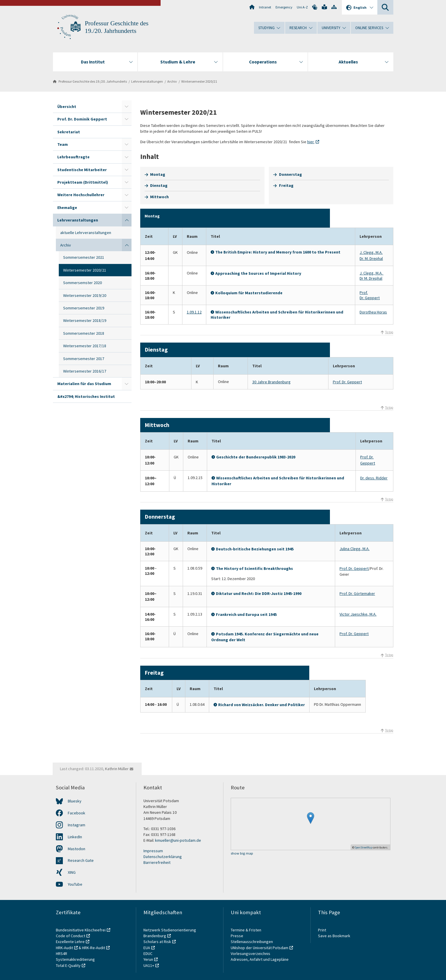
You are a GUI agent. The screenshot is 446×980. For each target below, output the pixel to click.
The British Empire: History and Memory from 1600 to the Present (278, 252)
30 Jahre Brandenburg (271, 382)
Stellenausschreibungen (252, 942)
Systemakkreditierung (75, 959)
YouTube (75, 884)
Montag (158, 174)
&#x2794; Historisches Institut (86, 396)
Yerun (148, 959)
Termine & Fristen (246, 930)
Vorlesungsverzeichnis (251, 954)
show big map (242, 854)
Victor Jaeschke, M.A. (358, 614)
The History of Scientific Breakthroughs (254, 568)
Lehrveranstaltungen (147, 81)
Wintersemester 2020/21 (199, 81)
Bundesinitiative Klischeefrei (81, 930)
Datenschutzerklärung (163, 857)
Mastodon (77, 849)
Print (322, 930)
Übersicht (67, 107)
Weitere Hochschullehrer (81, 195)
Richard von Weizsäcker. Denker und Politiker (262, 705)
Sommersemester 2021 (84, 257)
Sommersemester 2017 (84, 359)
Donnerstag (290, 174)
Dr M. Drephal (371, 278)
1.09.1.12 (194, 312)
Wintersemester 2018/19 (85, 320)
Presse (237, 936)
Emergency (284, 7)
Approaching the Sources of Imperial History (258, 273)
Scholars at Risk (157, 942)
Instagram (77, 825)
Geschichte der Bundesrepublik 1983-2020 (256, 457)
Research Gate (81, 860)
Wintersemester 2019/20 (85, 295)
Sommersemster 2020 (82, 283)
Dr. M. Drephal (371, 258)
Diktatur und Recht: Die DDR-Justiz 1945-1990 (259, 593)
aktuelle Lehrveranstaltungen (86, 233)
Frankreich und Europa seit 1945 (246, 614)
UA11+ (149, 965)
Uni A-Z (302, 7)
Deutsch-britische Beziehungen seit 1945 (255, 549)
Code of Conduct (71, 936)
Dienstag (159, 185)
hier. (311, 142)
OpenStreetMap (363, 847)
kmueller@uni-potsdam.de (178, 840)
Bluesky (75, 801)
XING (72, 872)
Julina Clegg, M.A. (355, 549)
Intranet (265, 7)
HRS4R (62, 954)
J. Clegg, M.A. (371, 252)
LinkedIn (75, 837)
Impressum (153, 851)
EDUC (148, 954)
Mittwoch (159, 197)
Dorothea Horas (373, 312)
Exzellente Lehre (70, 942)
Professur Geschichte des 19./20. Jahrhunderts (93, 81)
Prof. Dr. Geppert (370, 295)
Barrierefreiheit (157, 862)
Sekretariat (69, 132)
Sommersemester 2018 (84, 333)
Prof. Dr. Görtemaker (357, 593)
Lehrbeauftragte (73, 157)
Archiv (172, 81)
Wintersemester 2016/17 (85, 371)
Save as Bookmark (334, 936)
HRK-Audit (64, 948)
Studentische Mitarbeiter (82, 170)
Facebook (77, 813)
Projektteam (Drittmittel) (83, 182)
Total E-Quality (68, 965)
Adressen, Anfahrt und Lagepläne (260, 959)
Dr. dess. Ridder (374, 478)
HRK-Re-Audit (94, 948)
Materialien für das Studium (84, 384)
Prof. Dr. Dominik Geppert (82, 119)
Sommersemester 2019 (84, 308)
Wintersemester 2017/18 (85, 346)
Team (63, 144)
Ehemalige (67, 208)
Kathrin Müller (117, 769)
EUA (147, 948)
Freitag (286, 185)
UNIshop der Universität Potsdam (260, 948)
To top (389, 332)
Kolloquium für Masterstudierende (249, 293)
